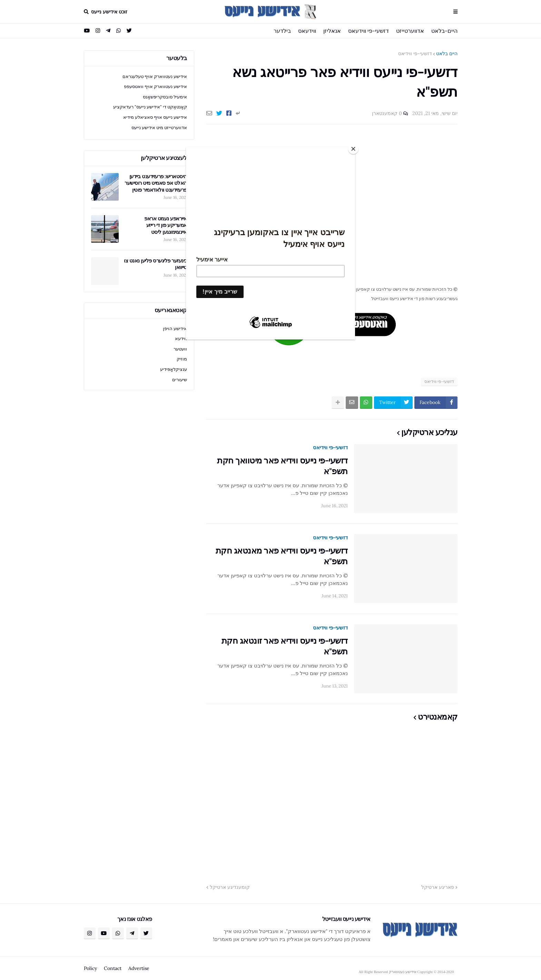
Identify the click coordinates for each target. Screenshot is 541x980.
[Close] (353, 149)
